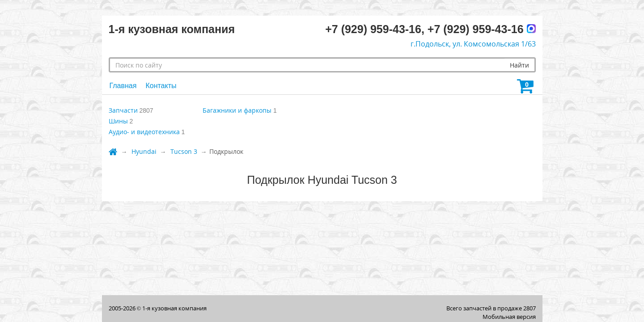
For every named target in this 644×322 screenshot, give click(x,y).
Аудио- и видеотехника (144, 132)
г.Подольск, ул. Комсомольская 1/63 (473, 44)
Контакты (161, 86)
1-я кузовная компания (174, 308)
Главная (123, 86)
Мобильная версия (509, 317)
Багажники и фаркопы (237, 110)
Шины (118, 121)
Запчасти (123, 110)
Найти (519, 65)
